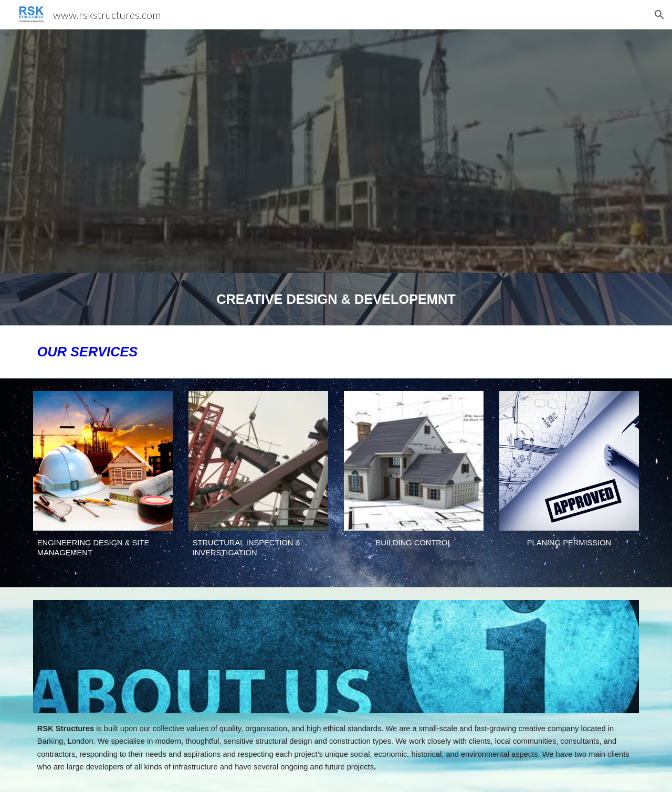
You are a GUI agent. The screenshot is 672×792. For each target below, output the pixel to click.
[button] (659, 15)
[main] (336, 299)
